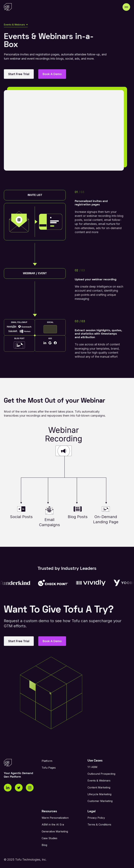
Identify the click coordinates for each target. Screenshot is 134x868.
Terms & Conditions (99, 825)
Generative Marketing (55, 831)
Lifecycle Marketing (99, 794)
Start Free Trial (19, 74)
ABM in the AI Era (53, 825)
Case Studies (49, 838)
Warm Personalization (55, 818)
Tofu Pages (49, 768)
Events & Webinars (99, 781)
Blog (44, 845)
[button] (126, 7)
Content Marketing (99, 787)
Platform (47, 761)
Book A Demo (52, 74)
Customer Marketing (100, 801)
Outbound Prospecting (101, 774)
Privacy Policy (96, 818)
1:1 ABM (92, 767)
